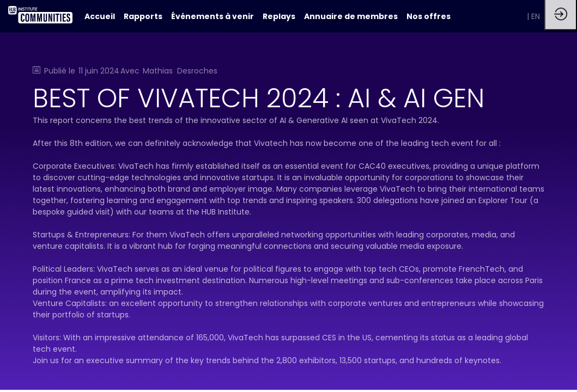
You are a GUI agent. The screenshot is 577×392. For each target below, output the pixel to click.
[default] (100, 16)
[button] (522, 16)
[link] (143, 16)
